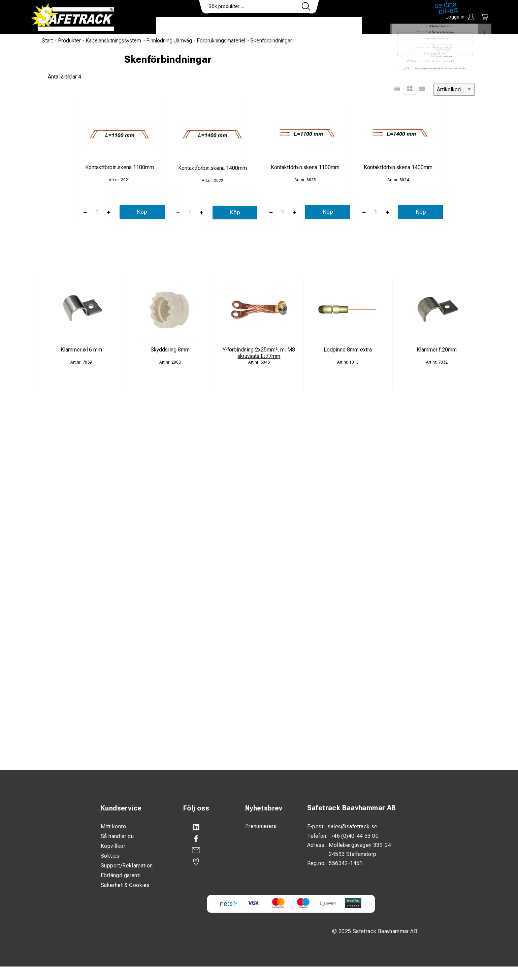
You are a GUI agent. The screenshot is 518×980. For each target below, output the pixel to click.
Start (47, 41)
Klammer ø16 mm (81, 350)
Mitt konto (113, 826)
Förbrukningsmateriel (221, 41)
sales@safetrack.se (352, 826)
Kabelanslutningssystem (113, 41)
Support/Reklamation (127, 866)
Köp (142, 212)
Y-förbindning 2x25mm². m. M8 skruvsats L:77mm (259, 353)
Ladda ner (342, 26)
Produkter (177, 26)
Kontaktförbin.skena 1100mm (120, 167)
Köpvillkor (113, 846)
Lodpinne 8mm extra (348, 350)
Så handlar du (117, 836)
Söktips (110, 856)
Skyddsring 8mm (170, 350)
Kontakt (304, 26)
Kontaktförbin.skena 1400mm (213, 168)
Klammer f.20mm (437, 350)
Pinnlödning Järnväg (169, 41)
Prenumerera (261, 826)
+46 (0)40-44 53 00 (355, 836)
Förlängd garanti (121, 875)
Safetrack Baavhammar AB (352, 808)
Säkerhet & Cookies (125, 885)
